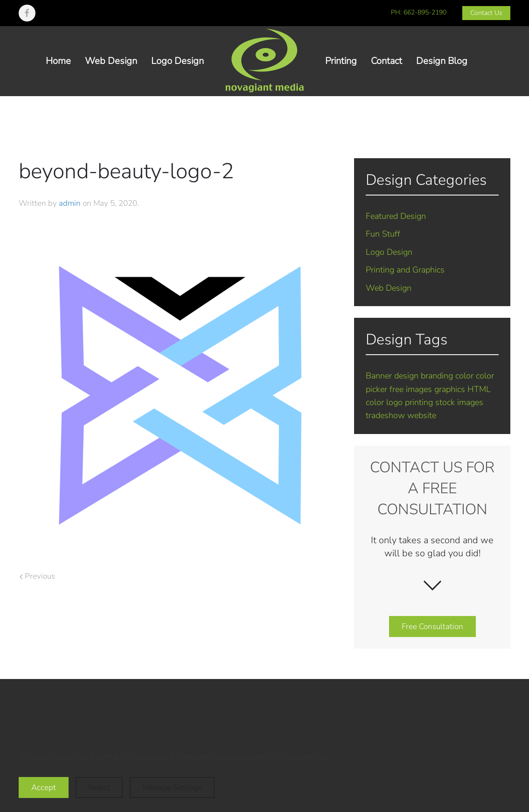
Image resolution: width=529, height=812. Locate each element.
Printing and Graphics (405, 270)
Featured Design (396, 216)
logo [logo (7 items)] (394, 402)
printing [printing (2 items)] (419, 402)
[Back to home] (264, 61)
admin (70, 203)
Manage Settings (172, 787)
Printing (341, 61)
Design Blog (442, 61)
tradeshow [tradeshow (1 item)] (385, 415)
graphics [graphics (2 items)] (450, 389)
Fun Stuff (383, 234)
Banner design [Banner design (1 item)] (392, 376)
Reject (99, 787)
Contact (386, 61)
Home (58, 61)
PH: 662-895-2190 (419, 12)
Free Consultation (432, 626)
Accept (44, 787)
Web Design (111, 61)
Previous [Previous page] (37, 576)
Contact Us (486, 13)
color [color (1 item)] (464, 376)
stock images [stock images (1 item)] (459, 402)
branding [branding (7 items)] (437, 376)
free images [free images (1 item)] (411, 389)
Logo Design (177, 61)
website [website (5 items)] (422, 415)
